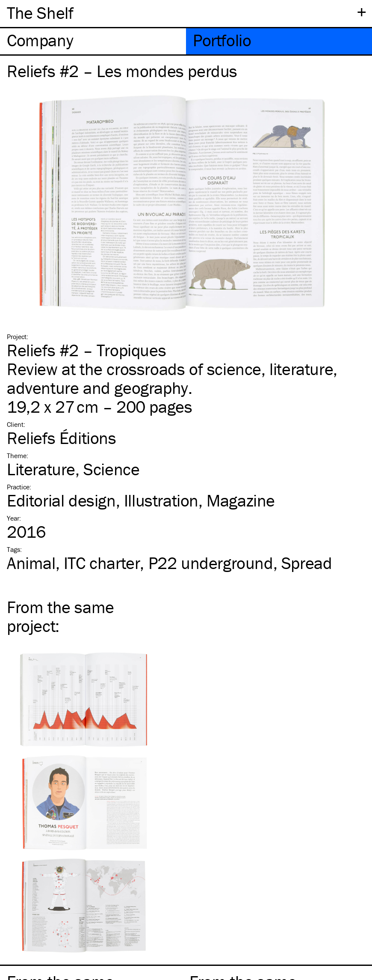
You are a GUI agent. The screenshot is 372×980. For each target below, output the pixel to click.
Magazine (241, 500)
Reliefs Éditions (62, 438)
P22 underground (211, 563)
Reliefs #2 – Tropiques (86, 350)
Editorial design (61, 500)
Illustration (161, 500)
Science (111, 469)
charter (102, 563)
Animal (31, 563)
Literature (41, 469)
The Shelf (40, 13)
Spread (307, 563)
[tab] (93, 41)
